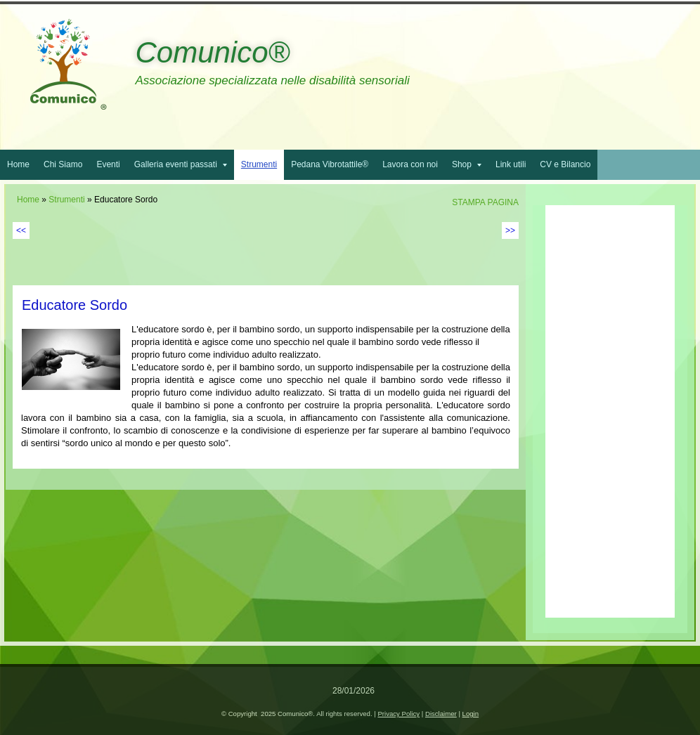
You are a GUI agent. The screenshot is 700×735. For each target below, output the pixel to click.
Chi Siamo (63, 164)
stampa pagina (485, 202)
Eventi (108, 164)
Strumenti (259, 164)
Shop (467, 164)
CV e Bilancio (565, 164)
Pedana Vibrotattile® (330, 164)
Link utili (511, 164)
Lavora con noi (410, 164)
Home (18, 164)
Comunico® (212, 52)
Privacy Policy (398, 714)
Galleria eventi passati (181, 164)
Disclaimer (441, 714)
